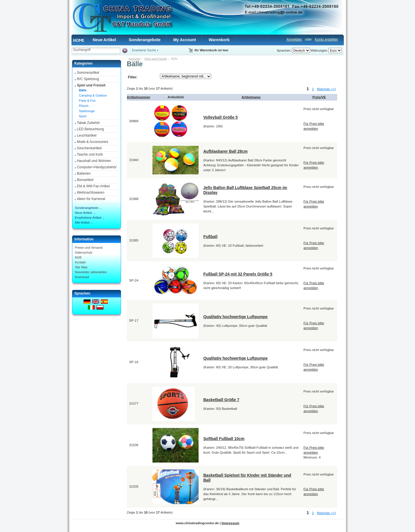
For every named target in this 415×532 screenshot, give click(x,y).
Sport (82, 116)
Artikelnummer (138, 97)
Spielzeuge (86, 111)
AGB (78, 257)
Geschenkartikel (89, 148)
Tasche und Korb (90, 154)
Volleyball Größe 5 (220, 117)
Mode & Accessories (93, 142)
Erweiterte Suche (144, 50)
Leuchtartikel (87, 135)
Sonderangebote (145, 40)
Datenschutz (84, 252)
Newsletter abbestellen (91, 272)
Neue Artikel (104, 40)
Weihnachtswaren (91, 193)
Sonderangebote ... (88, 208)
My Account (185, 40)
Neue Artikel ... (85, 213)
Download (82, 277)
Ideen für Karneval (91, 199)
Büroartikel (85, 180)
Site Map (81, 267)
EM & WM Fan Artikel (93, 186)
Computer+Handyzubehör (97, 167)
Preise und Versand (89, 248)
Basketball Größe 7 (221, 400)
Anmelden (294, 39)
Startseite (134, 59)
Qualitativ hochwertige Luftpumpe (235, 317)
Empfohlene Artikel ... (90, 218)
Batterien (84, 173)
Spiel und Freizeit (156, 59)
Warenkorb (219, 40)
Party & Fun (86, 101)
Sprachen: (284, 50)
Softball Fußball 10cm (224, 439)
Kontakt (80, 262)
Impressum (230, 523)
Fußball (210, 237)
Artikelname (251, 97)
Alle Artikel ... (84, 222)
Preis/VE (319, 97)
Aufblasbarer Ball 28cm (225, 151)
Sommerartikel (88, 73)
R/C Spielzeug (88, 79)
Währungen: (319, 50)
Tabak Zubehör (88, 123)
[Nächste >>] (326, 89)
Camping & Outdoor (92, 95)
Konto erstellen (326, 39)
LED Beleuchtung (90, 129)
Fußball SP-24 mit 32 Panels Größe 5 (238, 274)
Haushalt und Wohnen (94, 161)
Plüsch (83, 106)
